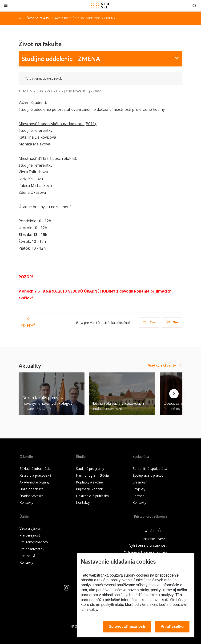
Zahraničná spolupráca (150, 469)
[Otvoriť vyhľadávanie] (194, 6)
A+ (152, 531)
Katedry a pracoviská (35, 475)
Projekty (139, 489)
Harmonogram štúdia (92, 475)
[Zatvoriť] (6, 6)
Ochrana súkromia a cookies (146, 552)
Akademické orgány (34, 482)
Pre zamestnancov (34, 542)
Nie (172, 322)
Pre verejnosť (30, 535)
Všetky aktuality (162, 365)
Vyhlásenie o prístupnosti (148, 545)
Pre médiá (27, 556)
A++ (163, 530)
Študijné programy (90, 469)
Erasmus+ (140, 482)
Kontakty (26, 502)
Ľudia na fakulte (32, 489)
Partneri (139, 496)
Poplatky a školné (89, 482)
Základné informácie (35, 469)
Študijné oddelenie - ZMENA (61, 59)
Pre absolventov (32, 549)
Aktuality (61, 18)
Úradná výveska (32, 496)
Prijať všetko (172, 626)
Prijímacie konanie (90, 489)
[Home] (20, 18)
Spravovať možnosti (127, 626)
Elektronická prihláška (92, 496)
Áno (149, 322)
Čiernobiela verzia (154, 539)
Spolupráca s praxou (148, 475)
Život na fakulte (38, 18)
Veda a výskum (31, 528)
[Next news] (174, 394)
